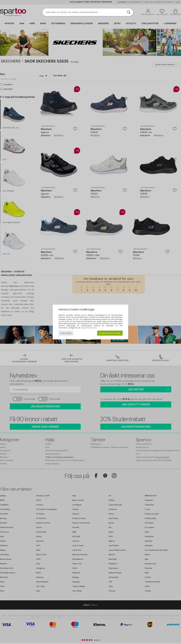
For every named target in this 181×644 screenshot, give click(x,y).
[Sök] (129, 12)
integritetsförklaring (89, 328)
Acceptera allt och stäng (110, 333)
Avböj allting (66, 333)
